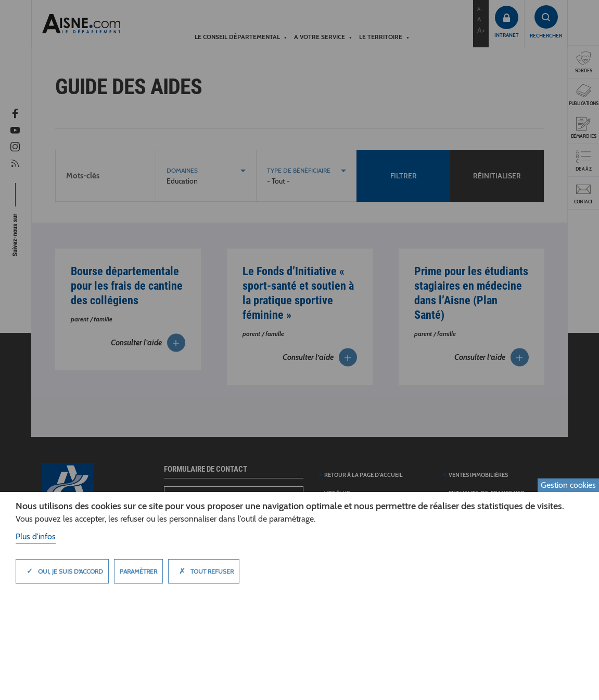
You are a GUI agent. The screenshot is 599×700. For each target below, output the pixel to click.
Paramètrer (138, 571)
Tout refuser (204, 571)
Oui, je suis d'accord (62, 571)
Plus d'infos (36, 536)
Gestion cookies (568, 485)
